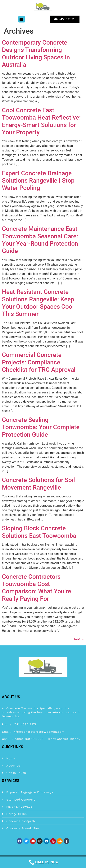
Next (79, 639)
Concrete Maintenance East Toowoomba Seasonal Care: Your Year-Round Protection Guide (40, 240)
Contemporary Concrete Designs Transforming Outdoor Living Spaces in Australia (36, 54)
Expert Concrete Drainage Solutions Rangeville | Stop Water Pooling (38, 181)
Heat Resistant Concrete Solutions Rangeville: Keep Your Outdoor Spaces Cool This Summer (38, 303)
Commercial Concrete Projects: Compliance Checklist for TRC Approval (39, 362)
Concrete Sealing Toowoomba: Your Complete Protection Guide (41, 427)
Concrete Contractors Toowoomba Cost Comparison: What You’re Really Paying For (36, 588)
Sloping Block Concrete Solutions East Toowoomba (39, 532)
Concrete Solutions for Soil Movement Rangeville (38, 484)
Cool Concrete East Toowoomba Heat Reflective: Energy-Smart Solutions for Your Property (41, 121)
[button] (22, 19)
